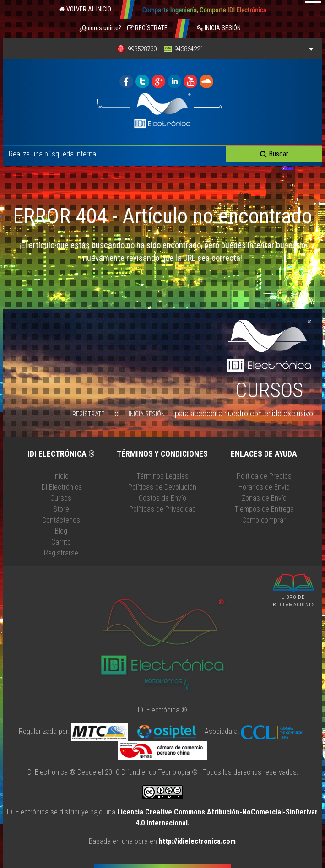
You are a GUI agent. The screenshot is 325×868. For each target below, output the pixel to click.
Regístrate (147, 28)
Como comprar (264, 520)
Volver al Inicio (85, 9)
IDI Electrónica (61, 487)
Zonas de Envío (264, 498)
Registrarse (61, 553)
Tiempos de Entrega (264, 509)
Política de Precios (264, 476)
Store (61, 509)
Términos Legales (162, 476)
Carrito (61, 542)
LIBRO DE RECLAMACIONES (294, 601)
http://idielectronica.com (197, 841)
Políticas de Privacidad (162, 509)
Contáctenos (61, 520)
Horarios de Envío (264, 487)
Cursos (61, 498)
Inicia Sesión (219, 28)
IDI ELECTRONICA (126, 81)
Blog (61, 531)
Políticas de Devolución (162, 487)
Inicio (61, 476)
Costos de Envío (162, 498)
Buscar (274, 154)
